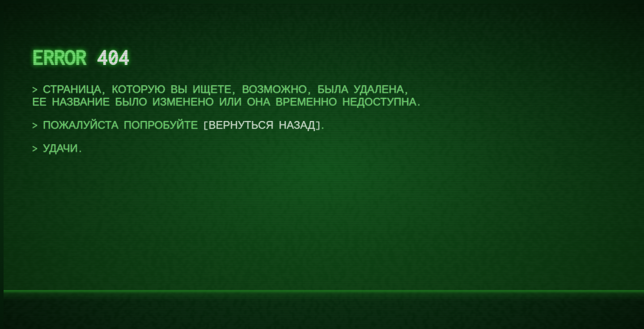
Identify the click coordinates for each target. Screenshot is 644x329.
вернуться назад (262, 125)
